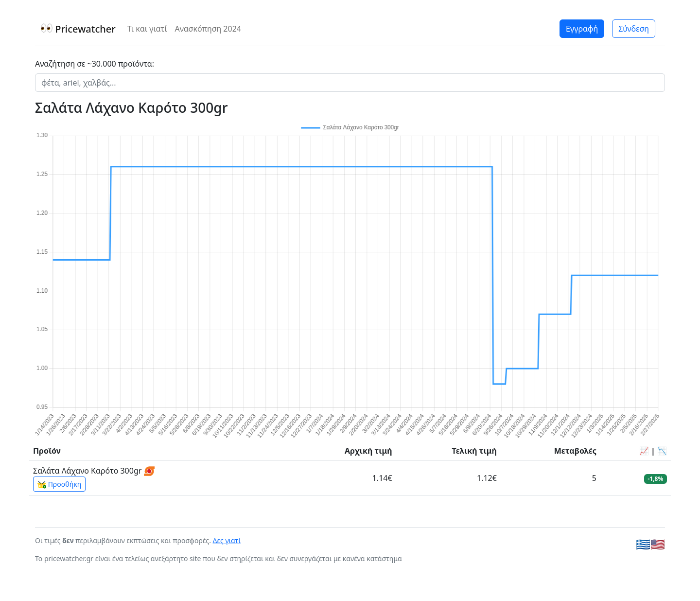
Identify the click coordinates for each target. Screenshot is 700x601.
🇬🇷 (643, 544)
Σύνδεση (634, 29)
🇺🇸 (658, 544)
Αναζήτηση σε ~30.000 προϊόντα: (95, 64)
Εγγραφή (582, 29)
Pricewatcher (78, 29)
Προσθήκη (59, 484)
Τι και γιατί (147, 29)
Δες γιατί (227, 540)
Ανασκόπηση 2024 (208, 29)
